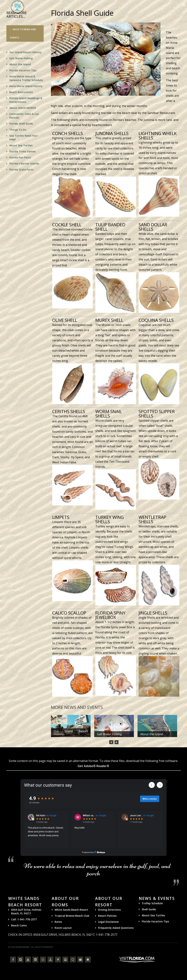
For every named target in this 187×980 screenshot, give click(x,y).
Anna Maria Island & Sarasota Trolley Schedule (26, 78)
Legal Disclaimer (108, 922)
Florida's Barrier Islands (24, 163)
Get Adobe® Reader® (93, 766)
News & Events (157, 898)
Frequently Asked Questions (116, 928)
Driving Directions (109, 910)
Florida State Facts (21, 169)
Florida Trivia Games (22, 151)
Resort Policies (107, 916)
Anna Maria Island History (26, 86)
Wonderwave (22, 947)
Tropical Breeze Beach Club (72, 916)
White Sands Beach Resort (71, 910)
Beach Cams (19, 925)
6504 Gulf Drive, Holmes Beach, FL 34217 (26, 911)
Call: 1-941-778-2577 (24, 919)
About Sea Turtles (21, 145)
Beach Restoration (21, 92)
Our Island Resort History (71, 733)
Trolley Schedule (152, 903)
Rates (58, 922)
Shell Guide (149, 909)
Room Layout (63, 928)
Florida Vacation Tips (23, 70)
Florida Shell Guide (21, 124)
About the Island (152, 734)
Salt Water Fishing (109, 734)
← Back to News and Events (23, 33)
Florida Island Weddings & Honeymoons (26, 100)
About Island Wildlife (23, 108)
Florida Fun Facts (20, 157)
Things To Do (18, 130)
